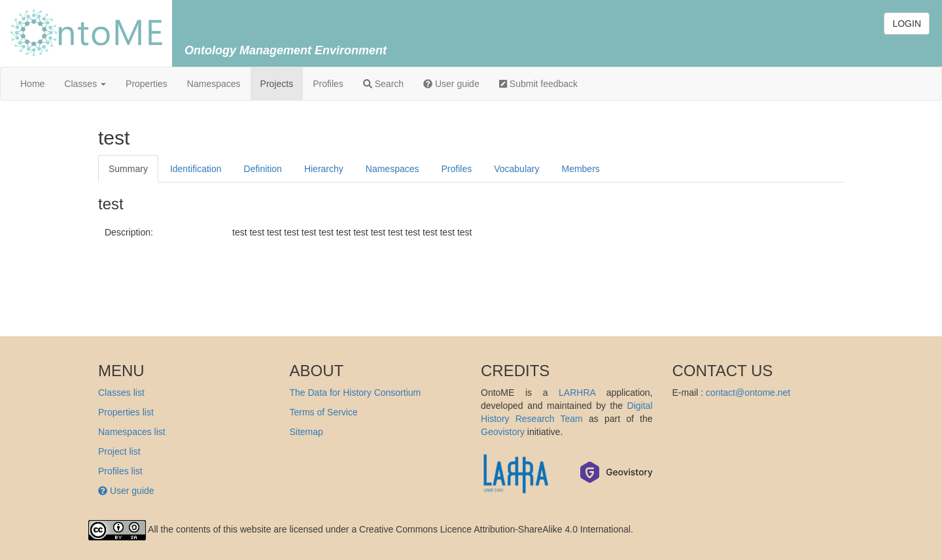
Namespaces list (132, 432)
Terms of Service (324, 412)
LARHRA (577, 393)
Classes (85, 84)
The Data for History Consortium (356, 393)
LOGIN (907, 24)
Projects (277, 84)
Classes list (121, 393)
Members (580, 169)
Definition (263, 169)
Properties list (126, 412)
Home (32, 84)
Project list (119, 451)
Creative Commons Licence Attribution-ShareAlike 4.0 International (495, 529)
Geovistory (503, 432)
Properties (147, 84)
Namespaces (214, 84)
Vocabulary (516, 169)
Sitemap (306, 432)
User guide (451, 84)
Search (383, 84)
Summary (128, 169)
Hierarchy (324, 169)
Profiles (328, 84)
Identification (196, 169)
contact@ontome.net (748, 393)
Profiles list (120, 471)
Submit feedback (538, 84)
